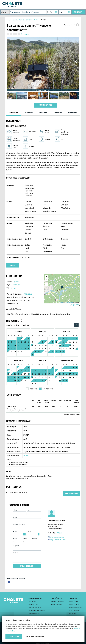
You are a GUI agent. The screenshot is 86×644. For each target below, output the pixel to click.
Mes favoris (72, 613)
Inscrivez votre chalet (57, 601)
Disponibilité (43, 113)
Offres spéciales (74, 610)
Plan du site (32, 601)
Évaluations (72, 113)
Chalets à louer (73, 601)
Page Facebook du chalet (58, 540)
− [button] (46, 280)
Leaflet (61, 303)
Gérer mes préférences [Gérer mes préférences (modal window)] (35, 636)
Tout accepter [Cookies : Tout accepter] (14, 636)
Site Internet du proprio (57, 537)
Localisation (28, 113)
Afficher (59, 533)
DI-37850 (43, 20)
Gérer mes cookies (34, 613)
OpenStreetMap (69, 303)
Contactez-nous (33, 604)
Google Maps (75, 305)
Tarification (58, 113)
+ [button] (46, 277)
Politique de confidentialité (37, 610)
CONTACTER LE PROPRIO (45, 105)
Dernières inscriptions (75, 607)
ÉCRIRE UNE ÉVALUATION (71, 494)
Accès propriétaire (56, 604)
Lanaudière (16, 285)
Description (14, 113)
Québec (16, 282)
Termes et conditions (35, 607)
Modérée (26, 456)
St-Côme (13, 288)
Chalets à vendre (74, 604)
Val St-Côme (28, 294)
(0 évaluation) (25, 34)
